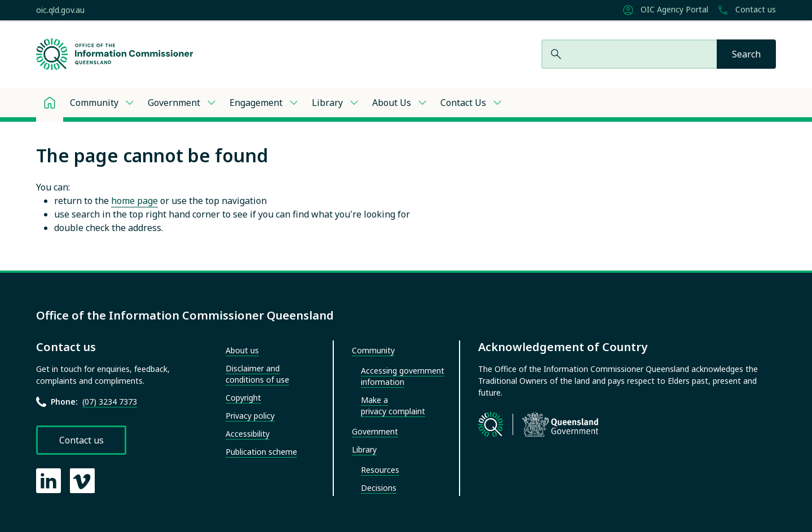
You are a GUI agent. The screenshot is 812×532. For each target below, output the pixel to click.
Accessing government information (403, 376)
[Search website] (629, 54)
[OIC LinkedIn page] (48, 481)
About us (242, 350)
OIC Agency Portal (665, 10)
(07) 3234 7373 (110, 402)
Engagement (256, 103)
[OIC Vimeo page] (82, 481)
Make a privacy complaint (393, 405)
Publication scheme (261, 452)
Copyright (243, 398)
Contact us (747, 10)
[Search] (746, 54)
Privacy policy (250, 416)
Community (94, 103)
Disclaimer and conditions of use (257, 374)
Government (174, 103)
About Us (392, 103)
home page (134, 201)
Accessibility (248, 434)
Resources (380, 470)
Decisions (379, 488)
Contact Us (463, 103)
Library (327, 103)
